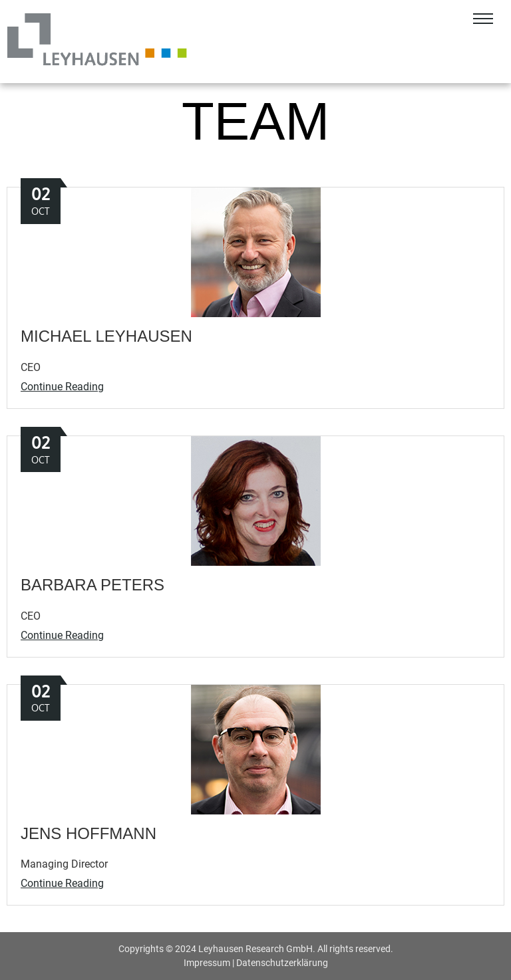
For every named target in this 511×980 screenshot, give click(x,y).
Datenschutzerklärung (282, 963)
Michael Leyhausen (106, 336)
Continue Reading (62, 387)
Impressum (207, 963)
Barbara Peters (92, 585)
